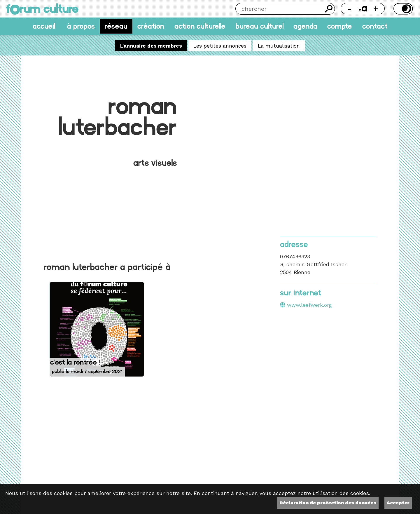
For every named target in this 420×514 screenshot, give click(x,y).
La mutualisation (279, 46)
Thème (402, 9)
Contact (375, 26)
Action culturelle (200, 26)
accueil (44, 26)
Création (151, 26)
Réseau (116, 26)
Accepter (398, 503)
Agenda (305, 26)
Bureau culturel (259, 26)
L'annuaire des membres (151, 46)
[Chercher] (279, 9)
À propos (81, 26)
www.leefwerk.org (309, 305)
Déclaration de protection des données (328, 503)
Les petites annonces (220, 46)
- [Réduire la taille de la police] (350, 9)
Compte (340, 26)
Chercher (329, 9)
